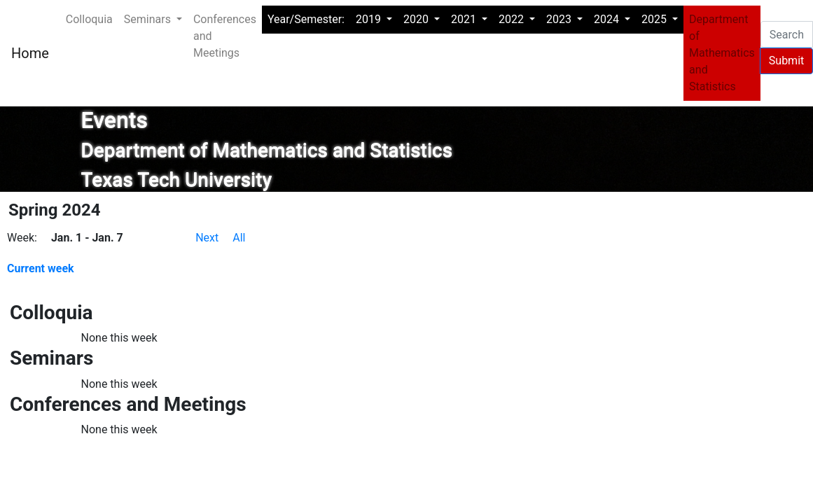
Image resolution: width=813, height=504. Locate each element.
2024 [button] (608, 19)
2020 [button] (417, 19)
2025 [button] (655, 19)
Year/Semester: (306, 19)
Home (30, 53)
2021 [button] (465, 19)
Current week (41, 268)
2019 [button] (370, 19)
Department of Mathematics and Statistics (722, 53)
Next (207, 238)
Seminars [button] (149, 19)
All (239, 238)
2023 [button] (560, 19)
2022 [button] (513, 19)
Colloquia (89, 19)
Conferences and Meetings (225, 36)
